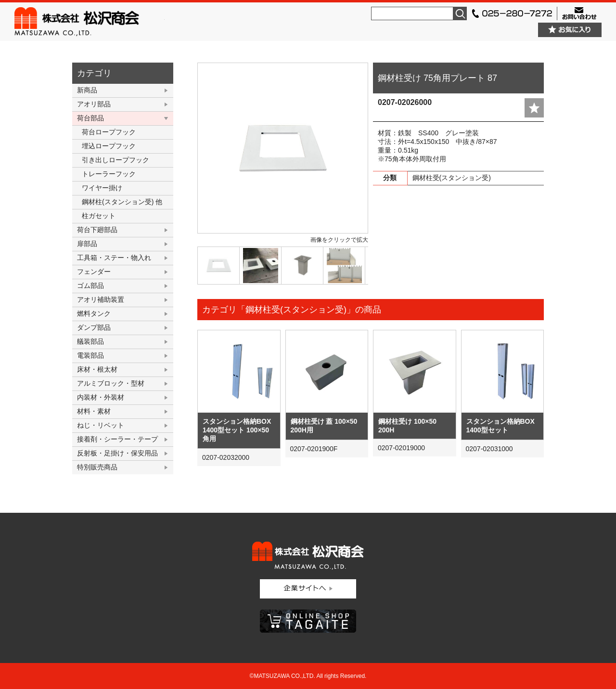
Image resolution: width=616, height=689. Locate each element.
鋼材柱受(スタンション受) (452, 178)
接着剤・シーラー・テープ (117, 439)
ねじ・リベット (101, 425)
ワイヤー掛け (102, 188)
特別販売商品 (97, 467)
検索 (460, 13)
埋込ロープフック (109, 146)
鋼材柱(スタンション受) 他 (122, 202)
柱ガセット (99, 216)
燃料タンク (94, 313)
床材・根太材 (97, 369)
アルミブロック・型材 (111, 383)
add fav (534, 108)
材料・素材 (94, 411)
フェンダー (94, 272)
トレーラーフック (109, 174)
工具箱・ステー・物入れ (114, 258)
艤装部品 (90, 341)
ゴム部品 (90, 286)
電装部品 (90, 355)
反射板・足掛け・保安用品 (117, 453)
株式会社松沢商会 (90, 22)
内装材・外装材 (101, 397)
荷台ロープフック (109, 132)
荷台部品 (90, 118)
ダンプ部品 (94, 327)
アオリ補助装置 (101, 299)
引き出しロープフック (115, 160)
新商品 (87, 90)
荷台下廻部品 (97, 230)
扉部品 (87, 244)
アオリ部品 (94, 104)
